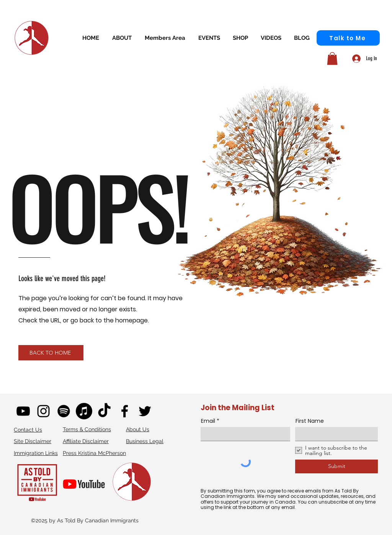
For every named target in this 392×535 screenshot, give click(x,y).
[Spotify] (64, 411)
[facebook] (125, 411)
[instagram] (43, 411)
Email (208, 421)
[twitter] (145, 411)
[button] (165, 38)
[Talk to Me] (348, 38)
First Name (310, 421)
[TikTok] (104, 411)
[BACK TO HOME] (51, 353)
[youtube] (23, 411)
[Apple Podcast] (84, 411)
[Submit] (336, 466)
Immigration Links (36, 453)
